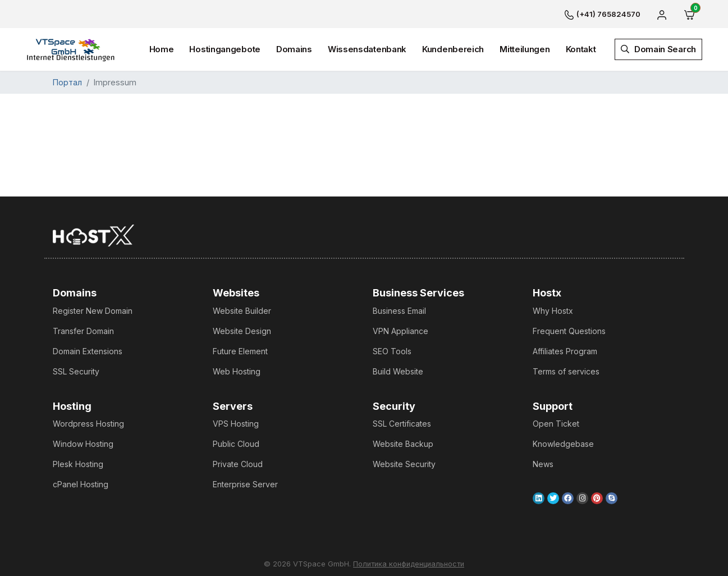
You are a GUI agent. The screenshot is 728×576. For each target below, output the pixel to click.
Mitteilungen (525, 49)
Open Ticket (556, 424)
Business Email (399, 311)
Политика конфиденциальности (409, 564)
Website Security (404, 464)
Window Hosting (83, 444)
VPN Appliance (400, 331)
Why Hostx (553, 311)
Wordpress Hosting (88, 424)
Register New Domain (93, 311)
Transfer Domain (83, 331)
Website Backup (403, 444)
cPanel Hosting (81, 484)
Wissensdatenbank (367, 49)
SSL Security (76, 371)
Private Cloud (238, 464)
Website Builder (242, 311)
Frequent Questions (569, 331)
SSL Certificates (402, 424)
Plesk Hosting (78, 464)
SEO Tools (392, 351)
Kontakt (581, 49)
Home (162, 49)
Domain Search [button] (658, 49)
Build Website (398, 371)
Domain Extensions (88, 351)
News (543, 464)
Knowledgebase (563, 444)
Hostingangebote (225, 49)
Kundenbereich (453, 49)
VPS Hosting (236, 424)
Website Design (242, 331)
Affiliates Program (565, 351)
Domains (294, 49)
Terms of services (566, 371)
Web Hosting (237, 371)
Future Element (240, 351)
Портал (67, 82)
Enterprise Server (245, 484)
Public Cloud (236, 444)
